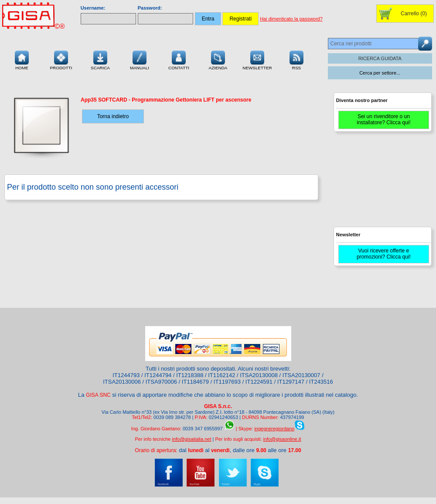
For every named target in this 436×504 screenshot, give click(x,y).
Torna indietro (113, 116)
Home (22, 59)
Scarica (100, 59)
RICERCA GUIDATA (380, 58)
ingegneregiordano (274, 429)
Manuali (140, 59)
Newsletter (257, 59)
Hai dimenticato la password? (291, 19)
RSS (296, 59)
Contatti (179, 59)
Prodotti (61, 59)
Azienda (218, 59)
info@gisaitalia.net (191, 439)
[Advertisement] (381, 183)
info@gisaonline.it (282, 439)
